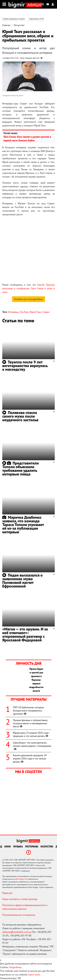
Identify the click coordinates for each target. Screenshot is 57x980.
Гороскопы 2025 (37, 19)
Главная (6, 25)
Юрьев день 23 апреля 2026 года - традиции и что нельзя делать (31, 734)
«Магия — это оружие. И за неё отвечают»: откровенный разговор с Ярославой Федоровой (25, 634)
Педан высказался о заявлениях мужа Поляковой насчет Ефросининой (22, 581)
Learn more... (35, 975)
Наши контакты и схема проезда (20, 899)
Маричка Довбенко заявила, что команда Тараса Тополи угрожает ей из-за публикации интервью (23, 525)
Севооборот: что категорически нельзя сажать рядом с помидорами (32, 746)
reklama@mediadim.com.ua (17, 932)
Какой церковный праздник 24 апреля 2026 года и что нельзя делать (30, 758)
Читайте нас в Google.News (28, 299)
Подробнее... (16, 967)
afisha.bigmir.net (21, 879)
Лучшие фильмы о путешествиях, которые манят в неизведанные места (30, 723)
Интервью (13, 312)
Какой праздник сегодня (14, 19)
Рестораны (32, 846)
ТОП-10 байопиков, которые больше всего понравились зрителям (28, 711)
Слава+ (46, 312)
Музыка (18, 846)
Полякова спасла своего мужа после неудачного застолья (20, 416)
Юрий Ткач (36, 312)
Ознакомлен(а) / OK (10, 978)
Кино (8, 846)
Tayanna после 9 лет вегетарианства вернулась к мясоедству (25, 366)
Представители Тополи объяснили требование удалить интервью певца (21, 469)
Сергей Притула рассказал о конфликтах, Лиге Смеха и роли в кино (28, 288)
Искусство (19, 25)
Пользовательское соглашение (19, 915)
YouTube (24, 312)
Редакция (7, 893)
